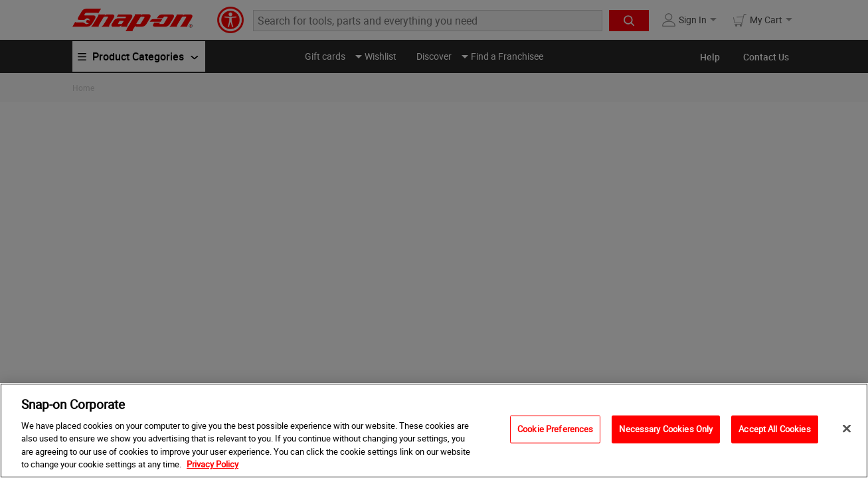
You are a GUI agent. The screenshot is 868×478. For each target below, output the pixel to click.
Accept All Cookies (774, 429)
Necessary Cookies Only (666, 429)
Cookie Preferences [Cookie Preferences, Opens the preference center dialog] (555, 429)
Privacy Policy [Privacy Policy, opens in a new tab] (213, 464)
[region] (434, 431)
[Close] (847, 429)
